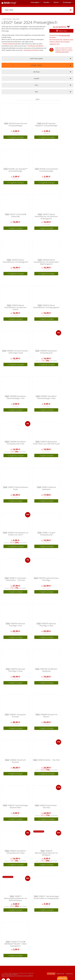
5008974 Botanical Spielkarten (49, 488)
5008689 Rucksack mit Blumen (49, 716)
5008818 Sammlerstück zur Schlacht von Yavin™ (18, 534)
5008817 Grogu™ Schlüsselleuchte (48, 534)
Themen (56, 2)
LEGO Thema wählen (36, 59)
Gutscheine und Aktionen (32, 50)
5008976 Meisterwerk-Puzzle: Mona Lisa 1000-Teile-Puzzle (46, 443)
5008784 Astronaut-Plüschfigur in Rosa (17, 670)
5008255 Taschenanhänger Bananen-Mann (18, 806)
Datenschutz (60, 974)
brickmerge (51, 974)
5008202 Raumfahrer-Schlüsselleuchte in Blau (16, 852)
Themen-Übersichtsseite (10, 44)
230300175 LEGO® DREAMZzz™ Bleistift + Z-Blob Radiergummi (15, 944)
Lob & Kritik (62, 978)
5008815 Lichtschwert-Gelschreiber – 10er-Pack (16, 579)
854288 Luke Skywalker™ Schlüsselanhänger (18, 170)
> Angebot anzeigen (15, 228)
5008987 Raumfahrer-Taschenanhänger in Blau (47, 397)
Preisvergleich (35, 2)
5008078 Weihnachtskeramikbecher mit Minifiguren (46, 853)
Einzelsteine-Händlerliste (36, 46)
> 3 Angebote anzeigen (15, 137)
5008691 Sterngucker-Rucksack (18, 716)
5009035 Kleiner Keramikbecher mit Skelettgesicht (15, 261)
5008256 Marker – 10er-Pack (49, 760)
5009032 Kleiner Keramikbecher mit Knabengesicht (46, 306)
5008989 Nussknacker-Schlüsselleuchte (49, 352)
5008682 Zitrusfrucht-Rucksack (18, 761)
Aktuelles (46, 2)
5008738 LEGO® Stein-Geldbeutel (49, 670)
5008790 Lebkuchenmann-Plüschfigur (49, 579)
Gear (6, 123)
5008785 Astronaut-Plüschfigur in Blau (48, 625)
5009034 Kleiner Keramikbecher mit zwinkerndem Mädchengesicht (46, 262)
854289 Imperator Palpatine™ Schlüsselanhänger (46, 125)
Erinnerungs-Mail (64, 35)
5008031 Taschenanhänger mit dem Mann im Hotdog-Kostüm (46, 897)
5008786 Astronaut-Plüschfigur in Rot (17, 625)
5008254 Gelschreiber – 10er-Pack (49, 806)
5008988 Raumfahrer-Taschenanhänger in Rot (16, 397)
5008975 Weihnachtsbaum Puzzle (18, 488)
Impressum (69, 974)
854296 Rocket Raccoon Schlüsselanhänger (18, 125)
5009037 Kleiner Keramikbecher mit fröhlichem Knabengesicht (46, 216)
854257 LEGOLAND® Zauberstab (18, 215)
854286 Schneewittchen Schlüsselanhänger (49, 170)
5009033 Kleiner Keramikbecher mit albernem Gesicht (15, 307)
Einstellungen (67, 2)
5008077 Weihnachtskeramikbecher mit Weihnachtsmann (15, 898)
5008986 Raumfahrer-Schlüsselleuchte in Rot (17, 443)
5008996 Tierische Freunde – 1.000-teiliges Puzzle (18, 352)
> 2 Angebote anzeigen (15, 183)
